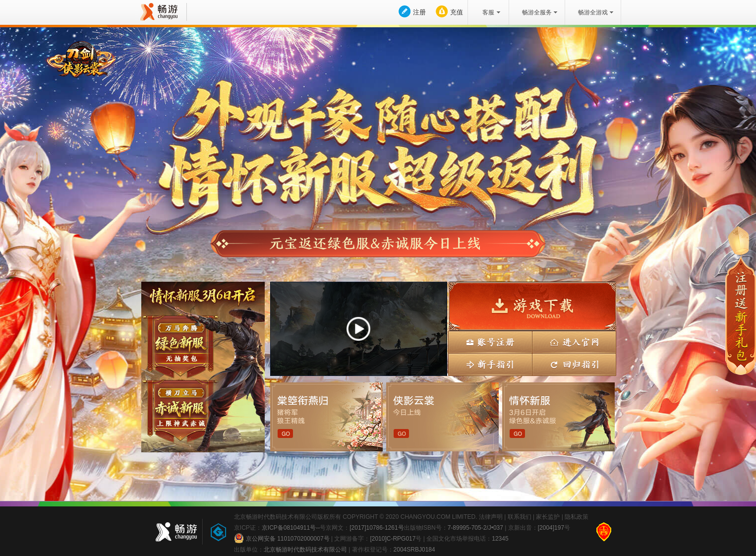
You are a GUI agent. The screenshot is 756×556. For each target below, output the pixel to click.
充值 (457, 12)
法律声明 (491, 517)
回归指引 (574, 365)
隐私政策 (577, 517)
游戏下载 (532, 306)
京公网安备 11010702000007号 (282, 538)
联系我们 (520, 517)
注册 (419, 12)
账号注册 (490, 342)
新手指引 (490, 365)
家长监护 (548, 517)
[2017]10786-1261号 (377, 528)
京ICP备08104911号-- (291, 528)
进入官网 (574, 342)
